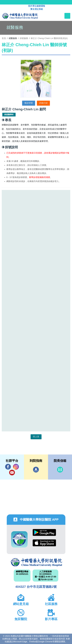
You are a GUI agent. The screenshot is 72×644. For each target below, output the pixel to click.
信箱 (60, 470)
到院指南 (36, 470)
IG (16, 467)
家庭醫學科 (9, 115)
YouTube (12, 472)
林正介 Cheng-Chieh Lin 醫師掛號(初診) (49, 38)
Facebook (8, 467)
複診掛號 (29, 103)
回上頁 (36, 437)
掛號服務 (24, 38)
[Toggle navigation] (67, 16)
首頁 (4, 38)
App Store (44, 543)
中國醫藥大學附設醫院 (36, 562)
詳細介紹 (43, 103)
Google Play (44, 532)
